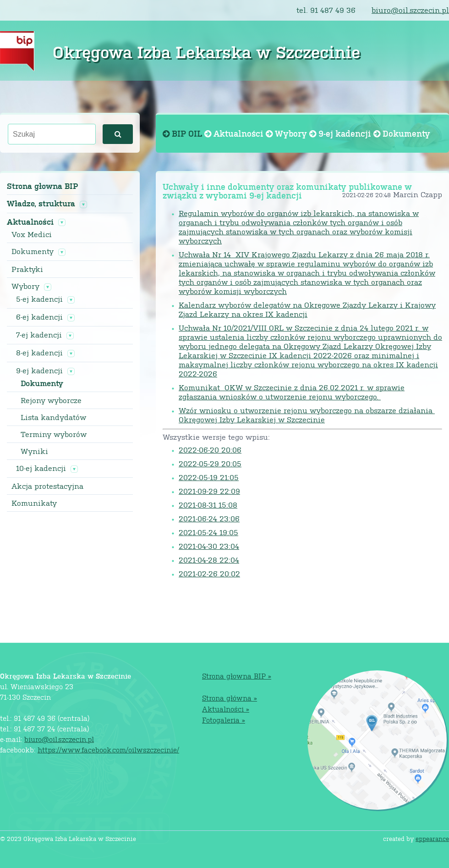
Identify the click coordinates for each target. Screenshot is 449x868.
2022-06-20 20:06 (210, 450)
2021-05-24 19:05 (208, 532)
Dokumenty (33, 251)
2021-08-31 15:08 (208, 505)
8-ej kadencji (39, 353)
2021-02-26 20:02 (209, 573)
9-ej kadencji (39, 370)
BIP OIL (183, 133)
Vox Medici (32, 234)
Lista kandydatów (53, 417)
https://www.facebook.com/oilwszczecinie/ (108, 749)
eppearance (432, 838)
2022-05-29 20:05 (210, 463)
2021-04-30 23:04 (209, 546)
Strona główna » (230, 698)
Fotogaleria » (224, 720)
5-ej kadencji (39, 299)
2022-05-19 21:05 (209, 477)
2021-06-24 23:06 (209, 518)
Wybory (25, 286)
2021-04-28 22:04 (209, 560)
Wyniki (34, 451)
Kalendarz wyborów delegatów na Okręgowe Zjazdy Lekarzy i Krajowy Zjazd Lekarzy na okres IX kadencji (307, 309)
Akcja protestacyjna (47, 486)
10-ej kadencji (41, 468)
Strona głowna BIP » (237, 676)
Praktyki (27, 269)
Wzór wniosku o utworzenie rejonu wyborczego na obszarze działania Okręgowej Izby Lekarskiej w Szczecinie (307, 415)
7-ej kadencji (39, 335)
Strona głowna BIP (42, 186)
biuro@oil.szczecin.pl (410, 10)
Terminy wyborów (54, 434)
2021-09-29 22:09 (209, 491)
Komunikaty (34, 503)
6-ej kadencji (39, 317)
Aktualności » (226, 709)
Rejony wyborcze (51, 400)
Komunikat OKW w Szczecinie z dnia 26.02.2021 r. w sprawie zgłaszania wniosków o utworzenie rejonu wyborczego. (292, 392)
